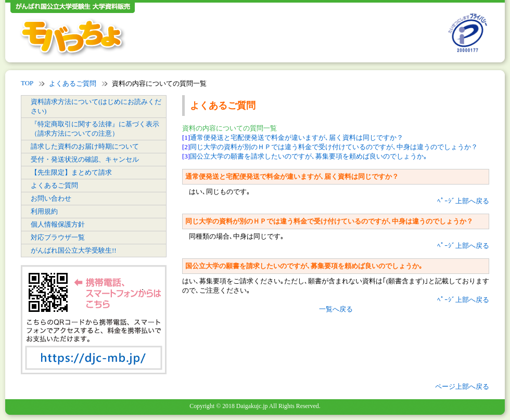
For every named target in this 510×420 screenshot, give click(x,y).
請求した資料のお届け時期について (85, 146)
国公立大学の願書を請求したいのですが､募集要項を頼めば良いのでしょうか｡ (309, 156)
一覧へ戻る (336, 309)
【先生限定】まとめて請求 (71, 172)
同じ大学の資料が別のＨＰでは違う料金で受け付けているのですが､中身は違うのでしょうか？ (334, 147)
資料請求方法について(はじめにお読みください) (96, 106)
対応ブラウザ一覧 (58, 237)
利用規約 (44, 211)
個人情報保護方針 (58, 224)
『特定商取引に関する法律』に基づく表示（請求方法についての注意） (95, 129)
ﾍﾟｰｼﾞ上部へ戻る (463, 201)
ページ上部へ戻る (462, 386)
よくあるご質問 (73, 83)
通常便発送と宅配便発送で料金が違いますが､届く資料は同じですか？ (297, 137)
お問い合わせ (51, 198)
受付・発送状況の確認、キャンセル (85, 159)
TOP (27, 83)
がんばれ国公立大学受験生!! (74, 250)
